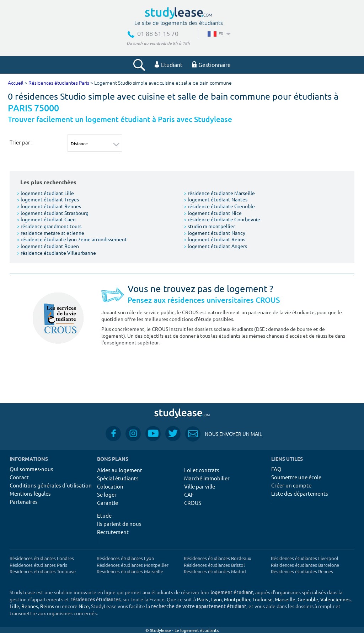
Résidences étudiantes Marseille (130, 571)
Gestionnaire (211, 64)
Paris (202, 599)
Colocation (110, 486)
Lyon (216, 599)
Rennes (30, 606)
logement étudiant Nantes (216, 199)
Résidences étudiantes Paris (59, 83)
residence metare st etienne (50, 233)
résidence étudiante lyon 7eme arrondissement (72, 239)
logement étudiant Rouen (48, 246)
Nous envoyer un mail (224, 434)
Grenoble (308, 599)
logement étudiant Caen (46, 219)
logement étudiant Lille (45, 193)
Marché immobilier (207, 478)
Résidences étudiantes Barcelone (305, 565)
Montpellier (237, 599)
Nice (84, 606)
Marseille (285, 599)
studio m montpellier (209, 226)
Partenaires (24, 502)
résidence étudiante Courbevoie (222, 219)
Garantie (108, 503)
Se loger (107, 494)
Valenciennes (335, 599)
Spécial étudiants (118, 478)
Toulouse (263, 599)
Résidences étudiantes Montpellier (133, 565)
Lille (14, 606)
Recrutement (113, 532)
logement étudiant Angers (215, 246)
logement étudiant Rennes (49, 206)
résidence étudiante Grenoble (219, 206)
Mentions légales (30, 493)
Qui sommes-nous (31, 469)
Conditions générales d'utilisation (51, 485)
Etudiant (168, 64)
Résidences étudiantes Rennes (302, 571)
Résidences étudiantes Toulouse (43, 571)
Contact (19, 477)
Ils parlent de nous (119, 524)
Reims (47, 606)
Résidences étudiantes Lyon (125, 558)
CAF (189, 494)
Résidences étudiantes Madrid (215, 571)
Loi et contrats (202, 470)
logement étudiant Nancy (215, 233)
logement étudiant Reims (215, 239)
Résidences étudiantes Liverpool (305, 558)
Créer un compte (291, 485)
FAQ (276, 469)
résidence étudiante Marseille (219, 193)
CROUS (193, 503)
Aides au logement (120, 470)
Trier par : (21, 142)
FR (218, 33)
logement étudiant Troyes (48, 199)
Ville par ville (200, 486)
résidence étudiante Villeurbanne (56, 253)
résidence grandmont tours (49, 226)
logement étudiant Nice (213, 213)
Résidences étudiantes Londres (42, 558)
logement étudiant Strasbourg (53, 213)
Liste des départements (300, 493)
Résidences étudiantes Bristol (214, 565)
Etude (104, 515)
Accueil (16, 83)
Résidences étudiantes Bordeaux (218, 558)
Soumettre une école (296, 477)
